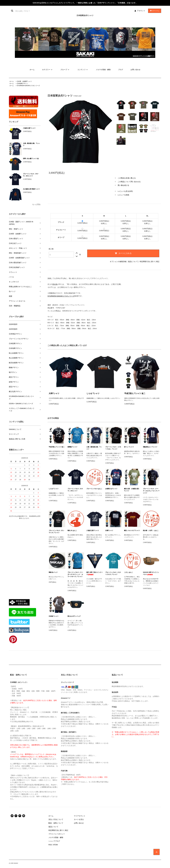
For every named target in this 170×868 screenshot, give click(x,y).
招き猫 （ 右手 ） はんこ (151, 530)
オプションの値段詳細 (118, 262)
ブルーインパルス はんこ (94, 489)
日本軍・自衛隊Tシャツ (24, 81)
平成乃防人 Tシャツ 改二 (135, 393)
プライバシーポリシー (57, 834)
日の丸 (55, 284)
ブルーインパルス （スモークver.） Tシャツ (113, 448)
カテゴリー (48, 70)
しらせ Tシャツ (93, 393)
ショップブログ (54, 841)
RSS (50, 845)
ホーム (32, 70)
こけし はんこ (128, 572)
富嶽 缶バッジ (53, 572)
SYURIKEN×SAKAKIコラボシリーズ (28, 86)
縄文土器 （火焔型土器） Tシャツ (132, 490)
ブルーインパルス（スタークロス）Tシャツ (113, 573)
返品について (133, 262)
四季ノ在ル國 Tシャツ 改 (31, 159)
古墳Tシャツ (109, 530)
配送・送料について (56, 823)
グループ (65, 70)
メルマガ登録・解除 (103, 70)
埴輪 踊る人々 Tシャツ (150, 447)
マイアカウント (80, 816)
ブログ (121, 70)
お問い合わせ (135, 70)
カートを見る (79, 819)
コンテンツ (83, 70)
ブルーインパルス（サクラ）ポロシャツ (31, 175)
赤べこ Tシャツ (129, 447)
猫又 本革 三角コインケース (95, 573)
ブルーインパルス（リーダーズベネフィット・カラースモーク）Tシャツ (75, 574)
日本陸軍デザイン (22, 83)
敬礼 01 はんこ (72, 530)
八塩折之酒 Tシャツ (29, 128)
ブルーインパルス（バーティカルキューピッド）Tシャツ (151, 491)
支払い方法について (56, 819)
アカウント (141, 11)
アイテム (154, 11)
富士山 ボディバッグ (74, 616)
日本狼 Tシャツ (54, 616)
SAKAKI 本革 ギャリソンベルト (151, 573)
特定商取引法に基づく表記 (150, 262)
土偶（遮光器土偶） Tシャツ (31, 144)
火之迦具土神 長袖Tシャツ (31, 189)
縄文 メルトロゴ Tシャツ (132, 530)
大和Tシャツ (54, 393)
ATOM (55, 845)
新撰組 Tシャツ (72, 447)
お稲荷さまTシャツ (111, 489)
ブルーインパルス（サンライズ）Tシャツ (56, 532)
